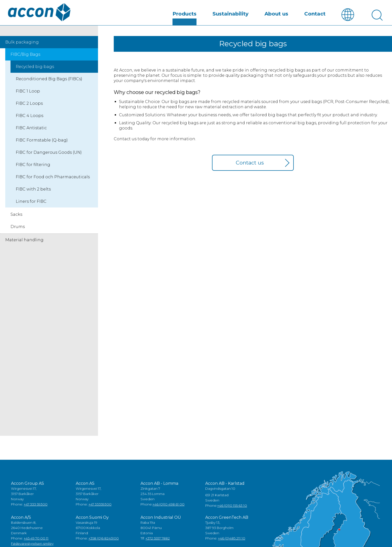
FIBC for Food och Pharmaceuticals (53, 181)
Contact (315, 18)
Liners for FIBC (31, 206)
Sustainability (230, 18)
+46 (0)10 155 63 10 (232, 510)
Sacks (16, 219)
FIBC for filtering (33, 169)
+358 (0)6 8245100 (104, 543)
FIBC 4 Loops (29, 120)
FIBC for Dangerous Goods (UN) (49, 157)
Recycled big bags (35, 71)
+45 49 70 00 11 (36, 543)
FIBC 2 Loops (29, 108)
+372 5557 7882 (158, 543)
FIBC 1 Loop (28, 96)
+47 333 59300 (36, 509)
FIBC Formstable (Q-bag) (42, 145)
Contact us (250, 167)
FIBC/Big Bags (25, 59)
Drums (18, 231)
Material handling (24, 244)
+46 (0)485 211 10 (232, 543)
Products (184, 18)
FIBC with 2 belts (33, 194)
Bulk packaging (22, 47)
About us (276, 18)
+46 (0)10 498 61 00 (168, 509)
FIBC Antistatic (31, 132)
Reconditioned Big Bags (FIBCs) (49, 83)
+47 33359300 (100, 509)
